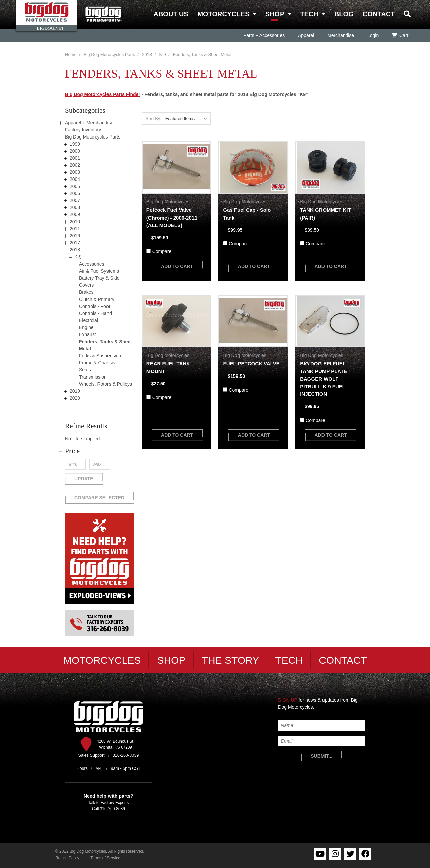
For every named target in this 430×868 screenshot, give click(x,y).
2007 (75, 200)
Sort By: (154, 119)
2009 (75, 214)
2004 (75, 179)
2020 (75, 398)
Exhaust (88, 334)
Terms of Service (105, 858)
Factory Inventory (83, 130)
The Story (231, 660)
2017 (75, 243)
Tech (309, 14)
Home (71, 55)
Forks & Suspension (100, 356)
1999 (75, 144)
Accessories (92, 264)
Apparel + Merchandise (89, 123)
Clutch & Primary (97, 299)
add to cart (177, 266)
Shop (275, 14)
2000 (75, 151)
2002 (75, 165)
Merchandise (340, 35)
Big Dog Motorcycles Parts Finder (103, 94)
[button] (100, 451)
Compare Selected (99, 498)
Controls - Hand (95, 313)
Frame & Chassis (97, 363)
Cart (400, 35)
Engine (86, 327)
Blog (344, 14)
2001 (75, 158)
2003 (75, 172)
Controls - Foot (95, 306)
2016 (75, 236)
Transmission (93, 377)
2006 (75, 193)
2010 (75, 222)
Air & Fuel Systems (99, 271)
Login (373, 35)
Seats (85, 370)
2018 (147, 55)
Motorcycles (223, 14)
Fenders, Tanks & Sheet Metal (202, 55)
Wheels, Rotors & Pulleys (105, 384)
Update (84, 479)
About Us (171, 14)
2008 (75, 207)
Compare (162, 251)
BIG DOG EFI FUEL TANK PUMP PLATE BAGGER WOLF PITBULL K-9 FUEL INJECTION (324, 379)
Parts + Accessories (264, 35)
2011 (75, 229)
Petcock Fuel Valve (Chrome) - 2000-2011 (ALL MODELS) (172, 218)
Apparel (306, 35)
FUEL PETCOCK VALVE (251, 364)
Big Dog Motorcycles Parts (109, 55)
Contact (379, 14)
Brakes (86, 292)
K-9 (163, 55)
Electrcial (89, 320)
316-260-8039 (113, 809)
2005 (75, 186)
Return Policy (67, 858)
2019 (75, 391)
